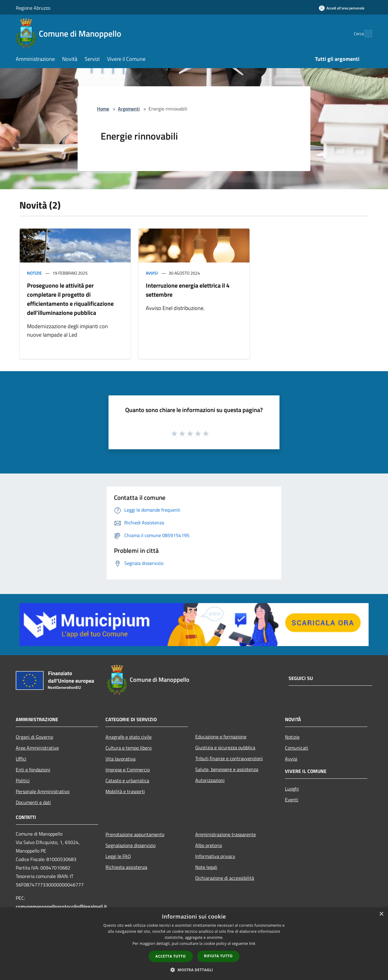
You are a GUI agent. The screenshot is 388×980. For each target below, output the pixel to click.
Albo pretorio (209, 845)
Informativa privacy (215, 856)
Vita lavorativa (120, 759)
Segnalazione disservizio (130, 845)
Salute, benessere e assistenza (227, 769)
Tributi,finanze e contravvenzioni (229, 758)
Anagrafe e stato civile (129, 737)
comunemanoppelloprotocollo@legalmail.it (61, 906)
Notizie (34, 273)
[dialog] (194, 944)
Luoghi (292, 789)
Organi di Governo (34, 737)
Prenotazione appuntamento (135, 834)
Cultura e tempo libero (129, 748)
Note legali (206, 867)
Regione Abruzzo (33, 8)
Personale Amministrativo (43, 791)
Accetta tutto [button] (171, 956)
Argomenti (129, 109)
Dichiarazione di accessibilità (225, 878)
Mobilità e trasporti (125, 791)
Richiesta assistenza (126, 867)
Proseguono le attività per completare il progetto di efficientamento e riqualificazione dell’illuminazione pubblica (70, 299)
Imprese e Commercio (128, 770)
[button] (194, 970)
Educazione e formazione (221, 737)
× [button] (381, 914)
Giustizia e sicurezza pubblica (225, 747)
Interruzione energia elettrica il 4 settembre (188, 290)
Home (103, 109)
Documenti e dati (33, 802)
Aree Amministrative (37, 748)
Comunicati (297, 748)
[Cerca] (365, 34)
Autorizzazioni (210, 780)
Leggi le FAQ (118, 856)
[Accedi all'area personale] (342, 8)
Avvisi (152, 273)
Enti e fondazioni (33, 770)
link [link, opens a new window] (252, 944)
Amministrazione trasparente (226, 834)
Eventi (292, 800)
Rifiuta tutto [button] (218, 956)
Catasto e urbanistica (127, 780)
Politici (23, 780)
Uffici (21, 759)
